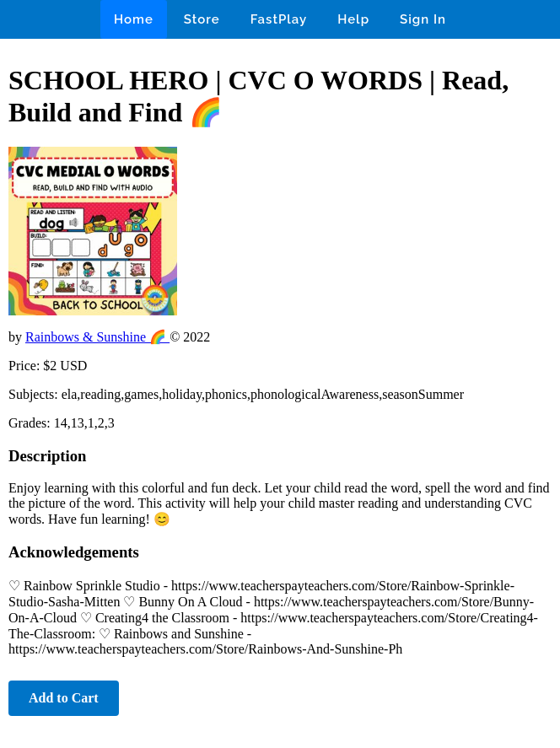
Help (353, 19)
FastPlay (279, 19)
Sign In (423, 19)
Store (202, 19)
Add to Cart (64, 698)
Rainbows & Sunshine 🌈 (97, 337)
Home (134, 19)
